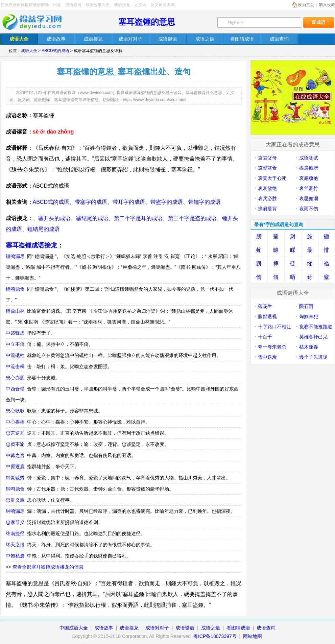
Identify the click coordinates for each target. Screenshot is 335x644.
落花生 (265, 306)
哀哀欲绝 (267, 188)
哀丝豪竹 (309, 188)
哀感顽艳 (309, 178)
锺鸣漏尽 (15, 256)
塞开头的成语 (54, 218)
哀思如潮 (309, 198)
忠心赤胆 (15, 378)
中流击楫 (15, 366)
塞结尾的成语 (92, 218)
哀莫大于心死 (272, 178)
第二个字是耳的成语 (138, 218)
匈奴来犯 (309, 316)
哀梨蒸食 (267, 168)
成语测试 (309, 158)
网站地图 (253, 636)
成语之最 (211, 628)
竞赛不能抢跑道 (316, 327)
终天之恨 (15, 545)
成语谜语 (185, 628)
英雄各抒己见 (313, 337)
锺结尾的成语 (44, 229)
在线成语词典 (37, 22)
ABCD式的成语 (55, 51)
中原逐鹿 (15, 467)
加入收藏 (327, 5)
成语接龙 (129, 628)
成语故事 (104, 628)
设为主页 (306, 5)
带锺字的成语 (205, 202)
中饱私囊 (15, 556)
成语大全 (29, 51)
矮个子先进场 (313, 357)
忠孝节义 (15, 522)
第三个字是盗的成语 (192, 218)
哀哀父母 (267, 158)
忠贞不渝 (15, 444)
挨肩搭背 (267, 209)
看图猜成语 (238, 628)
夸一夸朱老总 (272, 347)
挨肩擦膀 (309, 168)
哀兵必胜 (267, 198)
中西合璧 (15, 389)
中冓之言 (15, 455)
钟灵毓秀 (15, 478)
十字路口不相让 (274, 327)
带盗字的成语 (167, 202)
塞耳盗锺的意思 (147, 22)
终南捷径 (15, 533)
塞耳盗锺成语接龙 (31, 245)
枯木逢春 (309, 347)
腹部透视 (267, 316)
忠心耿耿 (15, 411)
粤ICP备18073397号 (216, 636)
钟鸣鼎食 (15, 489)
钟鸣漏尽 (15, 511)
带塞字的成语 (91, 202)
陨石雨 (306, 306)
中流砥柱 (15, 355)
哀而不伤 (309, 209)
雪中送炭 (267, 357)
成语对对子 (157, 628)
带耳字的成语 (129, 202)
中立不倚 (15, 344)
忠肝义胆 (15, 500)
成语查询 (266, 628)
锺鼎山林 (15, 311)
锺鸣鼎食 (15, 289)
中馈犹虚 (15, 333)
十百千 (265, 337)
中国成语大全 (74, 628)
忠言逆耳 (15, 433)
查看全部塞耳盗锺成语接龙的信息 (48, 567)
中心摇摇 (15, 422)
